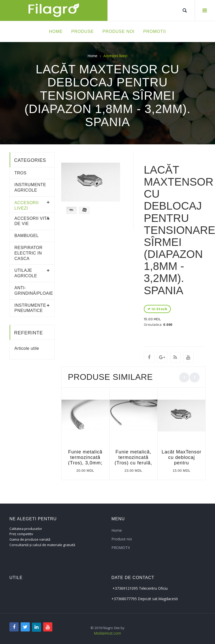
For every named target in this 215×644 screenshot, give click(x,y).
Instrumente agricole (30, 187)
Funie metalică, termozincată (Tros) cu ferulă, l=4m (133, 460)
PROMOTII (121, 548)
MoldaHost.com (107, 633)
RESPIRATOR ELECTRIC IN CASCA (29, 253)
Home (92, 56)
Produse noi (122, 539)
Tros (20, 173)
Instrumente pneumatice (30, 308)
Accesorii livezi (27, 205)
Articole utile (27, 348)
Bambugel (27, 236)
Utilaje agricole (26, 273)
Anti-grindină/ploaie (32, 291)
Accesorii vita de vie (32, 221)
